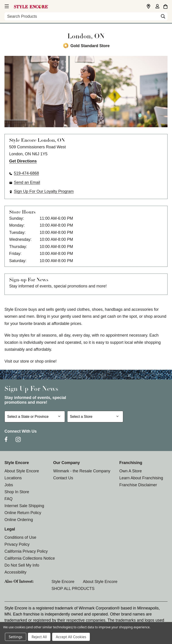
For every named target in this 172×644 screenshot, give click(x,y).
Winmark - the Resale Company (82, 471)
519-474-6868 (26, 173)
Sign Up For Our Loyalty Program (44, 191)
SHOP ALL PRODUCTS (73, 589)
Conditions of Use (20, 537)
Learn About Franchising (141, 478)
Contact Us (63, 478)
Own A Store (131, 471)
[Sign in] (157, 7)
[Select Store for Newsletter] (95, 417)
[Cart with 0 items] (165, 6)
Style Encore (63, 582)
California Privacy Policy (26, 551)
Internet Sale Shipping (24, 506)
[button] (6, 6)
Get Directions (23, 161)
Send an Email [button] (27, 182)
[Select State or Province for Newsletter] (35, 417)
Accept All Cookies (71, 637)
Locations (13, 478)
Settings (16, 637)
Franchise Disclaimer (138, 485)
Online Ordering (19, 520)
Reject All (39, 637)
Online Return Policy (23, 513)
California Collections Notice (30, 558)
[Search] (163, 18)
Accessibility (15, 572)
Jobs (9, 485)
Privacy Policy (17, 544)
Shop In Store (17, 492)
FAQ (9, 499)
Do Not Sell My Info (22, 565)
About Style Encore (22, 471)
